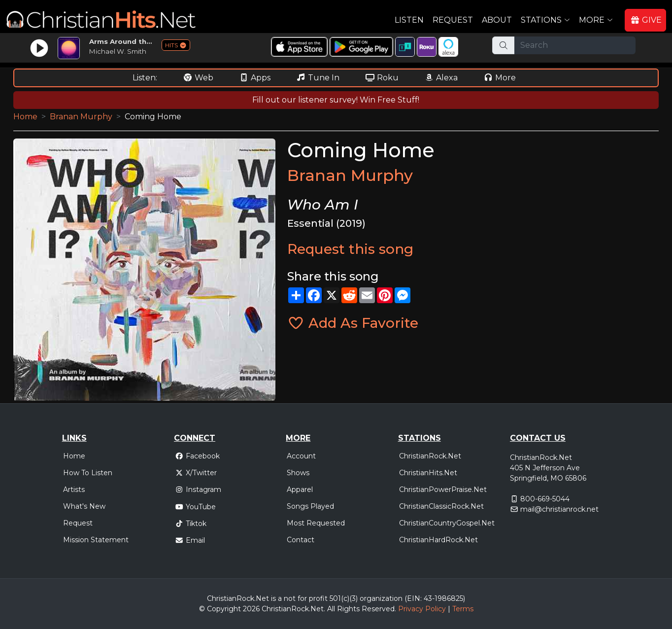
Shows (298, 473)
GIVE (646, 20)
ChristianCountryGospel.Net (447, 523)
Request (453, 20)
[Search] (575, 45)
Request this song (350, 249)
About (497, 20)
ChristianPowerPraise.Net (443, 489)
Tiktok (191, 524)
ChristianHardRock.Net (438, 540)
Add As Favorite (353, 323)
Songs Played (310, 506)
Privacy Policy (422, 609)
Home (25, 117)
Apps (255, 78)
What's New (84, 506)
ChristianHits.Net (428, 473)
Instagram (198, 489)
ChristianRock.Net (430, 456)
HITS (176, 45)
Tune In (318, 78)
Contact (301, 540)
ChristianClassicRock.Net (441, 506)
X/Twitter (196, 473)
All (331, 609)
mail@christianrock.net (559, 509)
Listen (409, 20)
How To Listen (88, 473)
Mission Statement (96, 540)
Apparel (300, 489)
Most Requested (316, 523)
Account (301, 456)
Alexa (441, 78)
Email (190, 540)
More (500, 78)
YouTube (195, 507)
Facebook (197, 456)
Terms (463, 609)
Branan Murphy (81, 117)
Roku (382, 78)
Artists (74, 489)
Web (198, 78)
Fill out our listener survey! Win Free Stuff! (336, 100)
